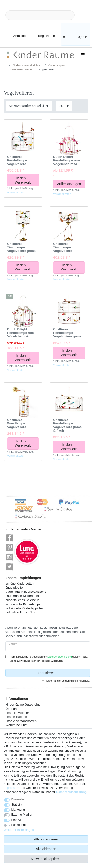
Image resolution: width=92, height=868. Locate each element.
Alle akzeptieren (46, 839)
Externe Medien (22, 815)
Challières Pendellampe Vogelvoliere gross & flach (67, 425)
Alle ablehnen (46, 849)
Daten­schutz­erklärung (71, 792)
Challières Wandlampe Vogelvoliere (17, 424)
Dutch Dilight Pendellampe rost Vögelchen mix (21, 333)
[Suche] (82, 15)
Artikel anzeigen (69, 184)
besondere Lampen (21, 69)
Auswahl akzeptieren (46, 859)
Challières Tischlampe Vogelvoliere (63, 247)
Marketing (18, 809)
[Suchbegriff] (40, 15)
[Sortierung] (29, 106)
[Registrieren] (43, 33)
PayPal (16, 820)
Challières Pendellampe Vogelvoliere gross (67, 333)
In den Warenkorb (25, 180)
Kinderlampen (56, 65)
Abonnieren (62, 673)
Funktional (19, 825)
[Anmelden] (16, 33)
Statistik (17, 804)
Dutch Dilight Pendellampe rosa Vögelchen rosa (67, 160)
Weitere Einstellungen (19, 830)
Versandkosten (16, 193)
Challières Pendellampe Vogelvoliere (17, 160)
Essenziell (18, 799)
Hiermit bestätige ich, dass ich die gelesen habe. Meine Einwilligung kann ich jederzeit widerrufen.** (49, 659)
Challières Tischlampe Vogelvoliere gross (21, 247)
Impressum (11, 788)
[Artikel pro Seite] (64, 106)
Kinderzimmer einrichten (26, 65)
